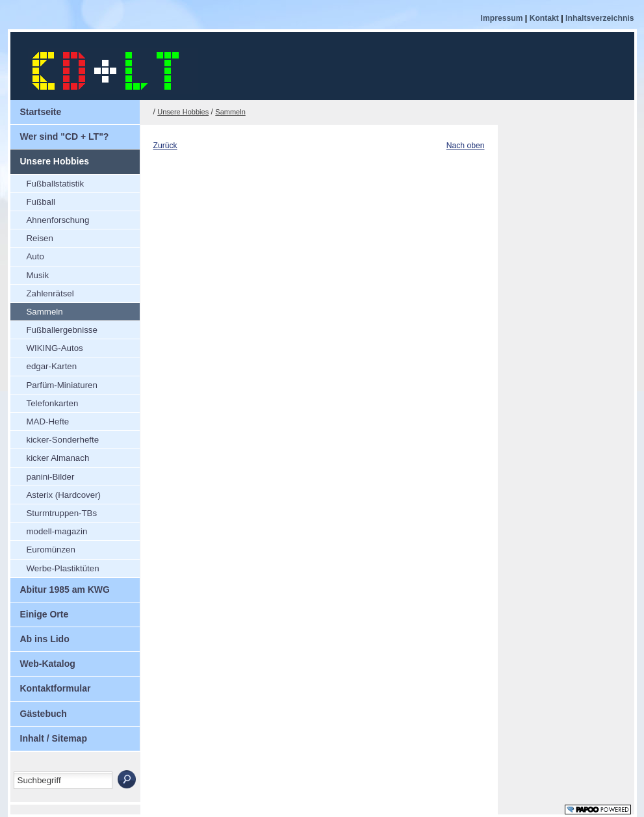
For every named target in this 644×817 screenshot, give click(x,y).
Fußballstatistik (47, 182)
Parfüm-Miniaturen (54, 383)
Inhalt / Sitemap (49, 735)
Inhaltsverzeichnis (599, 18)
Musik (30, 273)
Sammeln (37, 310)
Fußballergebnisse (54, 328)
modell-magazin (49, 529)
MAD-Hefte (40, 420)
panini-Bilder (43, 475)
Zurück (165, 146)
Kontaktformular (51, 685)
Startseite (36, 109)
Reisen (32, 236)
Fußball (33, 200)
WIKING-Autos (47, 346)
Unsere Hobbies (50, 158)
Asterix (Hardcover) (56, 493)
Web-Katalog (43, 660)
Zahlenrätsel (42, 292)
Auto (27, 254)
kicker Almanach (50, 456)
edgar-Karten (44, 364)
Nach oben (466, 146)
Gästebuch (39, 710)
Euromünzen (43, 548)
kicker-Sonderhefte (55, 438)
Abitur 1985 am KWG (60, 586)
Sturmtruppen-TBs (54, 511)
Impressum (503, 18)
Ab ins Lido (40, 636)
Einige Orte (40, 611)
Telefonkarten (45, 401)
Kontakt (546, 18)
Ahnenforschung (50, 218)
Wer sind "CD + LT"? (60, 133)
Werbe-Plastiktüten (55, 566)
